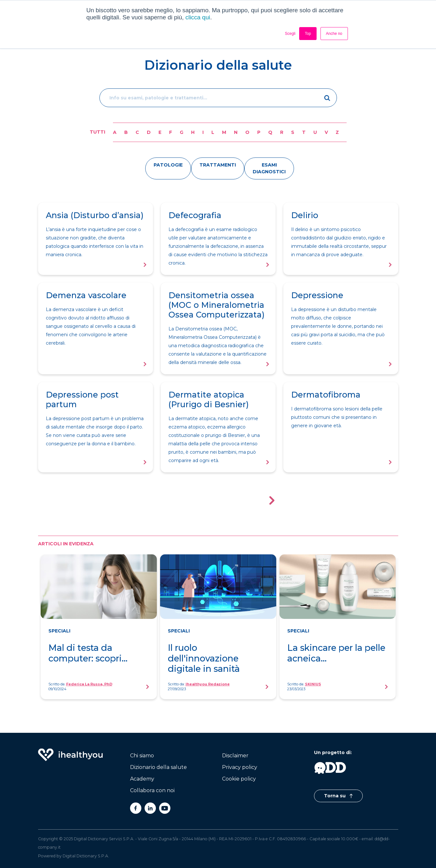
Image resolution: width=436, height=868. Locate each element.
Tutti (97, 132)
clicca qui (198, 17)
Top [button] (308, 34)
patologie (168, 165)
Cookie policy (239, 779)
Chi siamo (142, 756)
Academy (142, 779)
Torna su (338, 796)
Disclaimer (235, 756)
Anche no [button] (334, 34)
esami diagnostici (269, 168)
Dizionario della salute (158, 767)
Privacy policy (240, 767)
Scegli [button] (290, 34)
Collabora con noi (152, 790)
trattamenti (218, 165)
